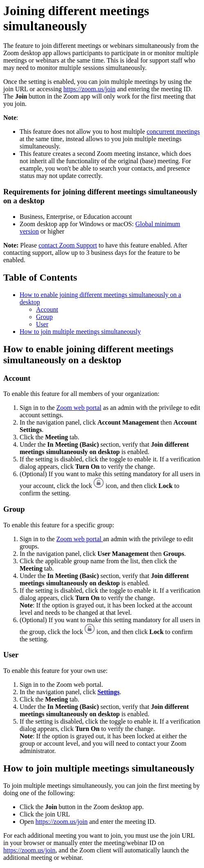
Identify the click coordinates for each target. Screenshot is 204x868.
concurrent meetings (173, 132)
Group (44, 317)
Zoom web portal (79, 408)
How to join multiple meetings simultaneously (80, 332)
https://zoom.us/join (90, 89)
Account (47, 309)
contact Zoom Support (68, 245)
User (42, 324)
